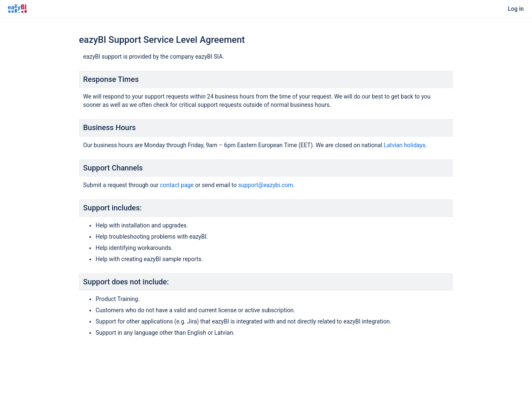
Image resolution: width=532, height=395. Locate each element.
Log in (516, 9)
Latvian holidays (405, 145)
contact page (177, 185)
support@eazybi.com (266, 185)
